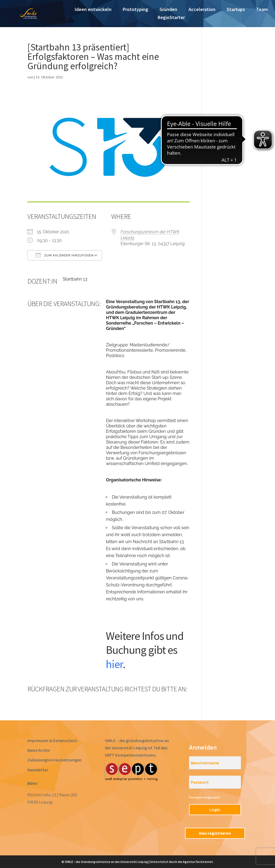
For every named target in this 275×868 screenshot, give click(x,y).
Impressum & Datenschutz (52, 740)
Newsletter (38, 770)
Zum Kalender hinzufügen (65, 255)
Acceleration (202, 10)
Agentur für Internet (198, 862)
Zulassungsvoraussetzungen (55, 760)
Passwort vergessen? (205, 797)
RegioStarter (171, 18)
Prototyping (135, 10)
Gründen (168, 10)
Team (262, 10)
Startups (236, 10)
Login (215, 809)
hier (114, 664)
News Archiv (39, 750)
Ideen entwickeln (93, 10)
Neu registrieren (215, 833)
